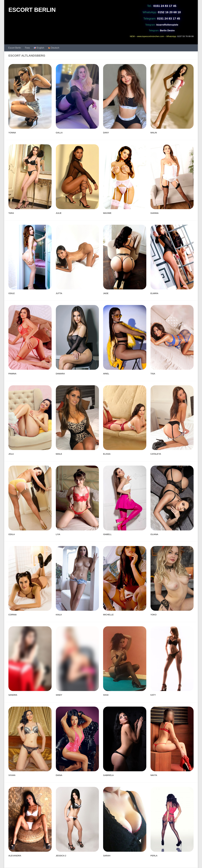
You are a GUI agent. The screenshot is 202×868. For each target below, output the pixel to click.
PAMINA (12, 374)
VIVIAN (12, 775)
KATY (153, 695)
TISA (153, 374)
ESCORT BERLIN (32, 10)
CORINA (12, 615)
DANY (106, 133)
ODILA (12, 534)
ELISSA (107, 454)
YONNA (12, 133)
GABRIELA (108, 775)
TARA (11, 213)
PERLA (154, 856)
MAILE (59, 454)
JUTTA (59, 293)
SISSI (106, 695)
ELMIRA (154, 293)
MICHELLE (108, 615)
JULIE (59, 213)
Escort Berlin (15, 48)
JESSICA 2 (61, 856)
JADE (106, 293)
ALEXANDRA (15, 856)
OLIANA (154, 534)
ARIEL (106, 374)
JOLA (11, 454)
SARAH (107, 856)
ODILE (12, 293)
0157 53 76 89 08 (185, 36)
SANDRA (13, 695)
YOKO (154, 615)
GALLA (59, 133)
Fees (27, 48)
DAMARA (60, 374)
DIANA (59, 775)
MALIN (154, 133)
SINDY (59, 695)
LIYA (58, 534)
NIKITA (154, 775)
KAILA (59, 615)
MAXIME (107, 213)
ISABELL (107, 534)
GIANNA (155, 213)
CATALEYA (156, 454)
